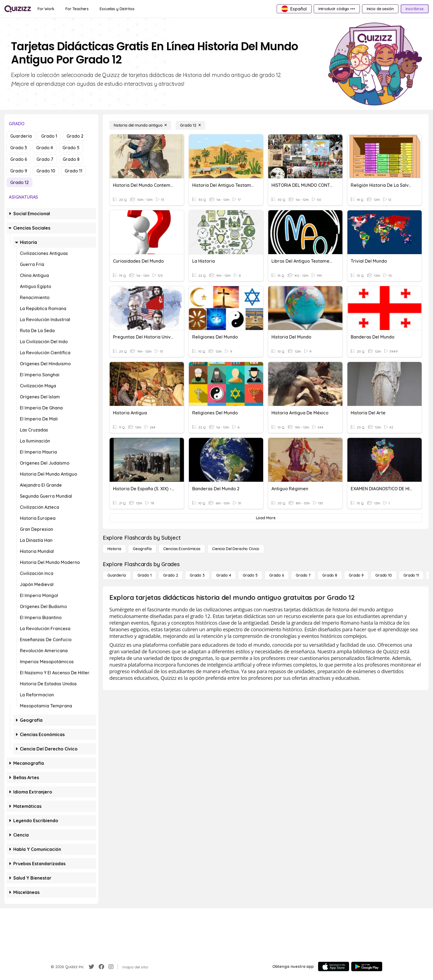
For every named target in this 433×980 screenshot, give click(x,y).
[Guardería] (117, 575)
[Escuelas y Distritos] (117, 9)
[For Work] (46, 9)
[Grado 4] (224, 575)
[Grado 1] (145, 575)
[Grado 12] (190, 125)
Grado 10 (46, 171)
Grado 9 (19, 171)
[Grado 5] (250, 575)
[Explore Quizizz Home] (18, 9)
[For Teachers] (77, 9)
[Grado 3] (197, 575)
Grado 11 (73, 171)
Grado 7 (45, 159)
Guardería (21, 136)
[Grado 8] (330, 575)
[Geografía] (142, 549)
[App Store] (334, 966)
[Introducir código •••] (337, 9)
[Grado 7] (303, 575)
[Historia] (114, 549)
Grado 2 (75, 136)
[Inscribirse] (415, 9)
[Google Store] (367, 966)
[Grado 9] (356, 575)
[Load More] (266, 518)
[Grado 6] (277, 575)
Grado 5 (71, 148)
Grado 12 (19, 182)
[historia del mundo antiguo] (140, 125)
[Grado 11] (411, 575)
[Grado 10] (384, 575)
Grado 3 (19, 148)
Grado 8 (71, 159)
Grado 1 (49, 136)
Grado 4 (45, 148)
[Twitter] (91, 967)
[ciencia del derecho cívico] (236, 549)
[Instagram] (111, 967)
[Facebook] (101, 967)
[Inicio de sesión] (380, 9)
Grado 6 (19, 159)
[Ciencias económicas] (182, 549)
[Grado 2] (171, 575)
